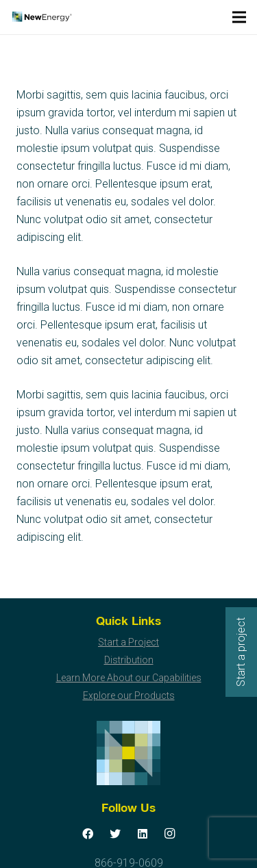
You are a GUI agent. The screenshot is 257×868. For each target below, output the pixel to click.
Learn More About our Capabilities (129, 678)
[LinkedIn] (143, 834)
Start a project (241, 652)
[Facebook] (88, 834)
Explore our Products (129, 695)
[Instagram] (170, 834)
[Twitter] (115, 834)
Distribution (129, 660)
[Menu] (239, 17)
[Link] (41, 17)
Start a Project (128, 642)
